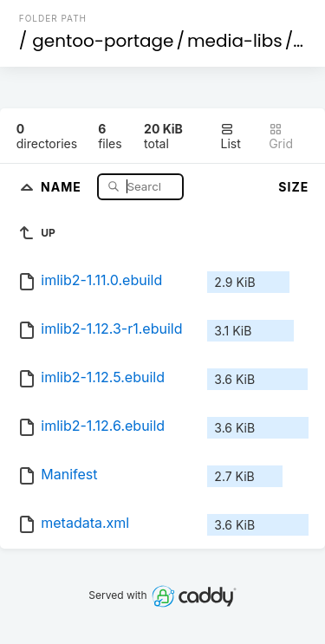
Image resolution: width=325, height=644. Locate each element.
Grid (281, 137)
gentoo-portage (103, 41)
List (230, 137)
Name (63, 186)
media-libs (235, 41)
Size (293, 187)
